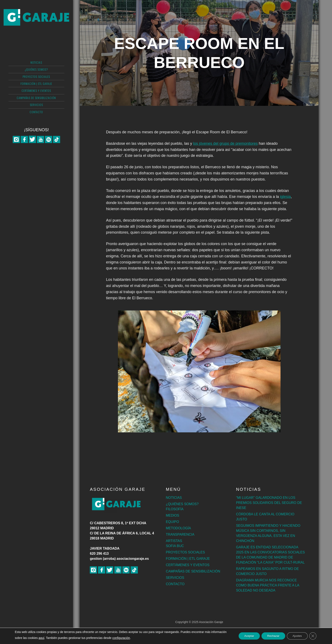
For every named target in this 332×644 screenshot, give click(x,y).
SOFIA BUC (175, 546)
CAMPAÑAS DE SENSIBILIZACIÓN (193, 571)
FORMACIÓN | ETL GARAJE (188, 559)
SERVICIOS (175, 578)
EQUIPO (172, 522)
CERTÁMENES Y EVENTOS (188, 565)
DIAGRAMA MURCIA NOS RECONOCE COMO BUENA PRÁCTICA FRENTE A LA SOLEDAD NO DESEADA (268, 585)
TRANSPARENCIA (180, 534)
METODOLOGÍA (178, 528)
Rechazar (270, 636)
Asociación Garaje (36, 20)
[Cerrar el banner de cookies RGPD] (313, 636)
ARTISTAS (174, 541)
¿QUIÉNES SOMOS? (182, 504)
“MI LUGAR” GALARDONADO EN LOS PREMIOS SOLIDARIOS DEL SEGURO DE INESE (269, 503)
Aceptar (244, 636)
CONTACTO (175, 584)
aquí (57, 638)
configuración (137, 638)
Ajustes (296, 636)
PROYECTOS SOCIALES (185, 552)
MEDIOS (172, 515)
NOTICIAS (174, 498)
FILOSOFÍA (175, 509)
